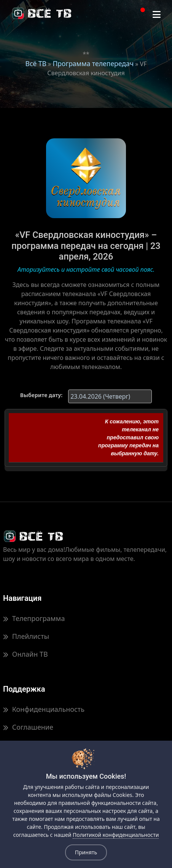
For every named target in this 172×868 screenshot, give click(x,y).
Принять (86, 852)
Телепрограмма (34, 618)
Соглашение (28, 727)
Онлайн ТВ (25, 654)
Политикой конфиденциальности (116, 835)
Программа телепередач (93, 63)
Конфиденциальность (44, 709)
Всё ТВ (36, 63)
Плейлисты (26, 636)
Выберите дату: (41, 395)
